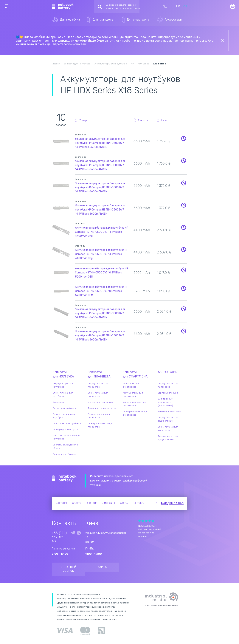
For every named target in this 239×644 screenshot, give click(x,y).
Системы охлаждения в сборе (65, 446)
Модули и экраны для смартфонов (134, 404)
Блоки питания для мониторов (168, 428)
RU (185, 6)
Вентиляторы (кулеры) (65, 454)
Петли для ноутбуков (64, 408)
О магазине (109, 503)
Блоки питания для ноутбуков (63, 394)
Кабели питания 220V (169, 411)
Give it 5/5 (153, 521)
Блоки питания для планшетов (98, 394)
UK (178, 6)
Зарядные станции (168, 393)
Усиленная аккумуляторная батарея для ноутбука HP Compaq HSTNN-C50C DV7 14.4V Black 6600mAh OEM (100, 143)
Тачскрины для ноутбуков (67, 423)
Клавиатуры (59, 402)
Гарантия (91, 503)
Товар (83, 121)
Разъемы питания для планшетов (99, 416)
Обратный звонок (69, 569)
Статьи (124, 503)
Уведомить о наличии (184, 138)
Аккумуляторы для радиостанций (168, 419)
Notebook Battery (64, 479)
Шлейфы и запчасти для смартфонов (135, 413)
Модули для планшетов (100, 402)
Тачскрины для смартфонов (131, 385)
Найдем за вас (172, 503)
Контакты (139, 503)
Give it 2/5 (143, 521)
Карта (102, 567)
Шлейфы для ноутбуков (66, 429)
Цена (164, 121)
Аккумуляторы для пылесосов (168, 385)
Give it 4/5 (150, 521)
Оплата (77, 503)
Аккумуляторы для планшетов (98, 385)
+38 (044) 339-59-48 (59, 537)
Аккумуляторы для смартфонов (133, 394)
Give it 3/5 (146, 521)
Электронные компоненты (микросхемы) (165, 402)
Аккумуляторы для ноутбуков (63, 385)
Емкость (143, 121)
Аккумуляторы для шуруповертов (168, 438)
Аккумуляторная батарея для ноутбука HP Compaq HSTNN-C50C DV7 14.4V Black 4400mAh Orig (102, 232)
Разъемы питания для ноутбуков (64, 416)
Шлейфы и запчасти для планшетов (100, 425)
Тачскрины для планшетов (102, 408)
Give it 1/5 (139, 521)
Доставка (62, 503)
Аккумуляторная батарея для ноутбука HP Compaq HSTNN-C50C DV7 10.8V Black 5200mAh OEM (102, 273)
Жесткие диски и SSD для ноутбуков (66, 437)
